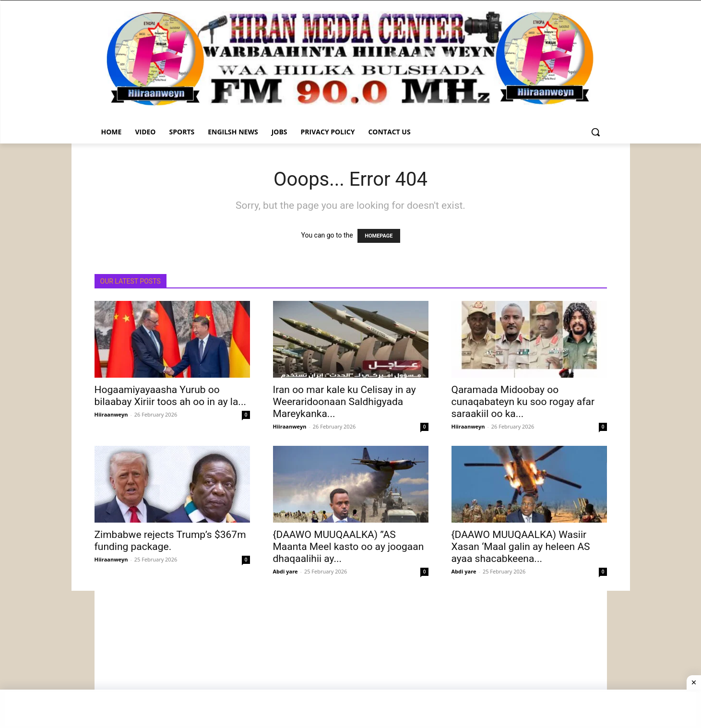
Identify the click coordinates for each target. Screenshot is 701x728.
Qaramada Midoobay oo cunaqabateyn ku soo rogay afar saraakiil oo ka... (523, 402)
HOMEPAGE (379, 236)
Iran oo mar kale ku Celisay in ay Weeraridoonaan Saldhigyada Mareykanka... (345, 402)
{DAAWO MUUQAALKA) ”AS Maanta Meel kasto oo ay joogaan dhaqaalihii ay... (349, 547)
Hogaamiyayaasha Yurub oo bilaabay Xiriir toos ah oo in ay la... (170, 396)
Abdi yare (285, 571)
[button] (595, 132)
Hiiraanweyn (111, 414)
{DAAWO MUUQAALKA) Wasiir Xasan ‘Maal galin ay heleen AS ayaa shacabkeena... (521, 547)
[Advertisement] (351, 658)
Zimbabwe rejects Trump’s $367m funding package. (170, 541)
